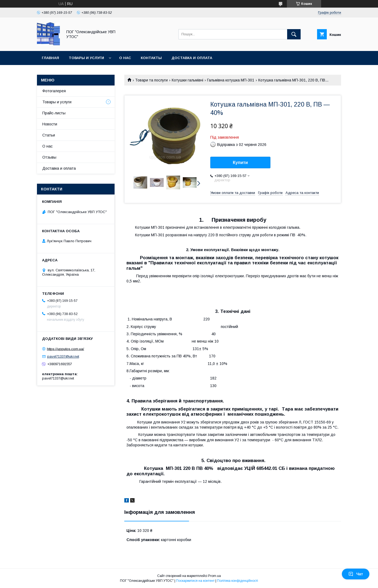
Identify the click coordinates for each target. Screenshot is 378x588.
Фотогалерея (54, 91)
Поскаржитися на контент (195, 581)
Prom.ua (214, 576)
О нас (125, 58)
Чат (356, 574)
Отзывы (49, 157)
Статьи (49, 135)
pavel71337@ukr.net (63, 356)
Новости (50, 124)
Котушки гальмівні (188, 80)
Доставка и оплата (192, 58)
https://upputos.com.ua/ (66, 349)
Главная (50, 58)
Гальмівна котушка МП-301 (231, 80)
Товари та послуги (151, 80)
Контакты (151, 58)
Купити (240, 163)
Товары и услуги (86, 58)
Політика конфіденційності (238, 581)
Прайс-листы (54, 113)
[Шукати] (294, 34)
